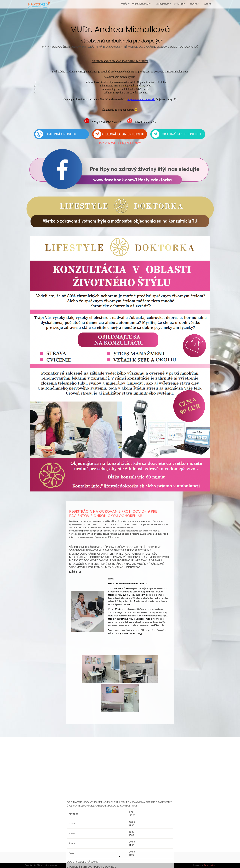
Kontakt (208, 4)
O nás (126, 5)
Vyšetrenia (180, 4)
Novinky (194, 4)
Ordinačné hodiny (142, 4)
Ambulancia (164, 5)
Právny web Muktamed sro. (120, 143)
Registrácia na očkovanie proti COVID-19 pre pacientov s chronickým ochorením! (113, 514)
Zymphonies (209, 865)
